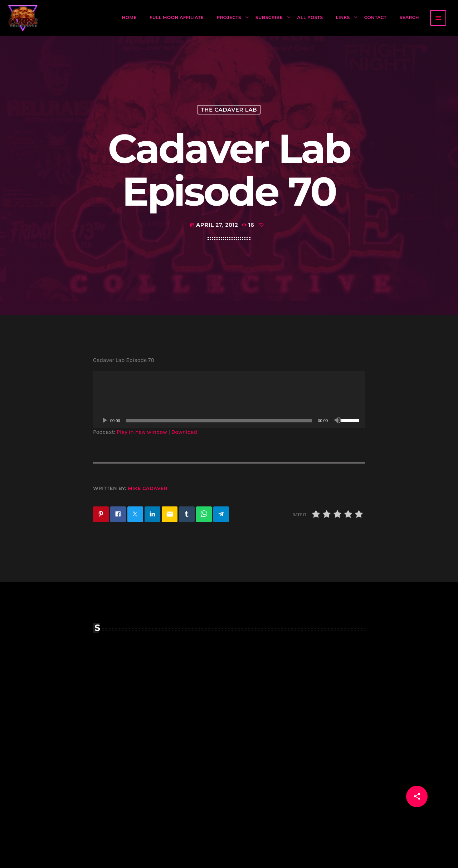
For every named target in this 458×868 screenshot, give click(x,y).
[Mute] (338, 421)
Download (184, 432)
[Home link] (23, 18)
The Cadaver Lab (229, 110)
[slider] (219, 421)
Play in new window (142, 432)
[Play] (104, 421)
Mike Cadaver (148, 489)
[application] (229, 399)
